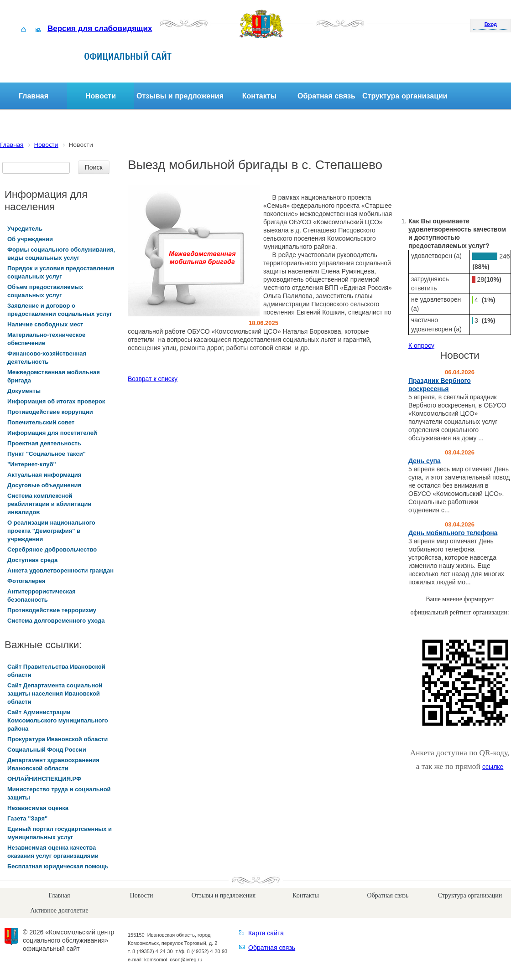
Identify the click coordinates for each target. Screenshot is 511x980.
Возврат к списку (153, 379)
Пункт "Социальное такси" (47, 454)
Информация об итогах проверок (56, 401)
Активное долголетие (59, 910)
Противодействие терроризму (52, 610)
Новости (101, 96)
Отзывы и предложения (180, 96)
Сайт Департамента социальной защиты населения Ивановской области (55, 694)
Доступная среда (32, 560)
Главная (34, 96)
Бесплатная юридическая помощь (58, 866)
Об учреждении (30, 239)
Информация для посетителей (52, 433)
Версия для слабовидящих (100, 28)
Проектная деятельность (44, 443)
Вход (491, 24)
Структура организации (405, 96)
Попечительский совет (41, 422)
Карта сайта (266, 933)
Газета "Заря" (27, 818)
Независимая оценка (38, 808)
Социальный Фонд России (47, 750)
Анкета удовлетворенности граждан (60, 570)
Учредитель (25, 229)
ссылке (493, 767)
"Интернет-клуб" (32, 464)
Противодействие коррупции (50, 412)
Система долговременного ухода (56, 621)
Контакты (259, 96)
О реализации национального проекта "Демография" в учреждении (51, 531)
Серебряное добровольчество (52, 549)
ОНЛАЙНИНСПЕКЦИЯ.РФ (44, 779)
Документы (24, 391)
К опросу (421, 346)
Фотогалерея (26, 581)
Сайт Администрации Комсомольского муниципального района (58, 720)
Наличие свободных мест (45, 324)
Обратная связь (326, 96)
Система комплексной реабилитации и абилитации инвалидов (50, 504)
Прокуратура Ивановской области (57, 739)
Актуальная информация (44, 475)
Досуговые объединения (44, 485)
